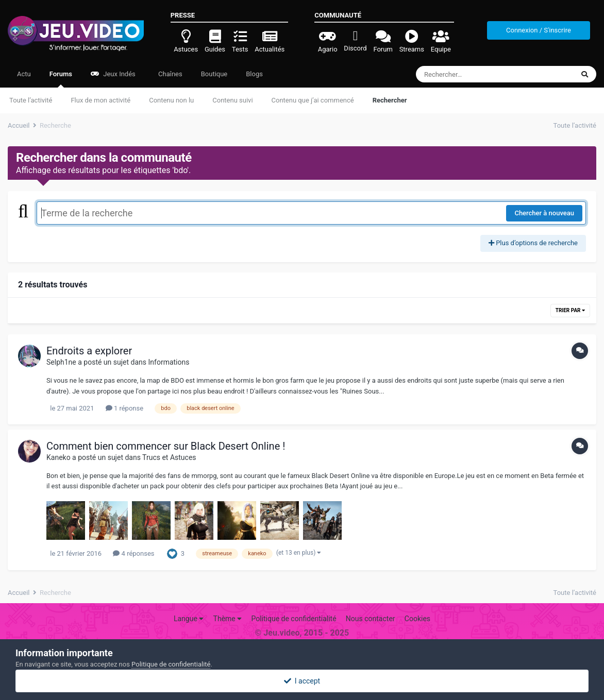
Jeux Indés (113, 74)
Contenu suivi (232, 100)
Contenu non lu (171, 100)
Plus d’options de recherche (533, 243)
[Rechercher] (467, 74)
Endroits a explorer (89, 351)
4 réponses (133, 553)
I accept (302, 681)
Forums (61, 79)
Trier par (570, 310)
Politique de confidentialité (293, 619)
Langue (189, 619)
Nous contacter (371, 619)
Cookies (417, 619)
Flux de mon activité (100, 100)
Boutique (214, 74)
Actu (24, 74)
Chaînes (170, 74)
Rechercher (390, 100)
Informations (169, 362)
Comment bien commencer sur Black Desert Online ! (166, 446)
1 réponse (124, 408)
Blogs (254, 74)
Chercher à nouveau (544, 213)
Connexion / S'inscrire (539, 30)
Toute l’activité (31, 100)
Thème (228, 619)
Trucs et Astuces (169, 457)
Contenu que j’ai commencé (313, 100)
